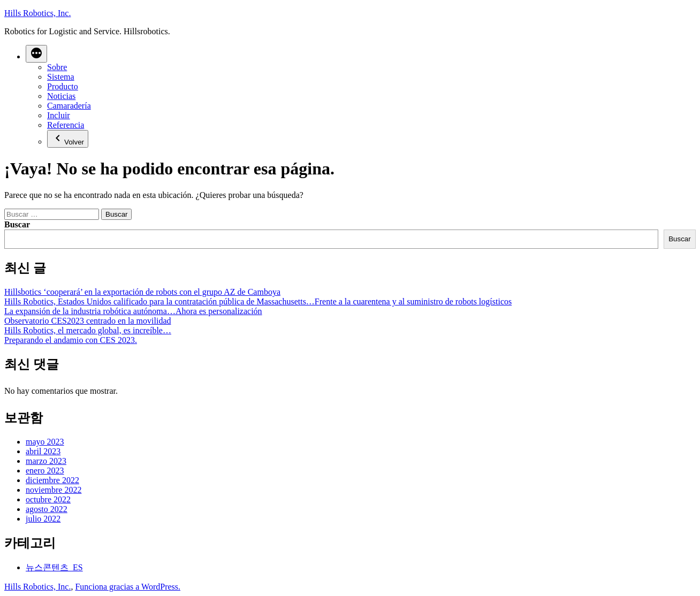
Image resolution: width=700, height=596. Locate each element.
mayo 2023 (45, 442)
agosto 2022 (47, 509)
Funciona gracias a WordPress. (128, 587)
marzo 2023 (46, 461)
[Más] (36, 54)
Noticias (61, 96)
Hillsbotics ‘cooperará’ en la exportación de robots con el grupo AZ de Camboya (142, 292)
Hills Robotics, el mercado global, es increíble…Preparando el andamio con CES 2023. (88, 335)
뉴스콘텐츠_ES (54, 567)
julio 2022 (43, 519)
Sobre (57, 67)
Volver (68, 139)
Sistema (61, 77)
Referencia (66, 125)
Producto (63, 86)
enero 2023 (45, 471)
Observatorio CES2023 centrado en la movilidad (88, 321)
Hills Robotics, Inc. (37, 13)
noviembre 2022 (54, 490)
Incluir (59, 115)
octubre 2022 (48, 499)
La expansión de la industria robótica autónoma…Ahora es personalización (133, 311)
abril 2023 (43, 451)
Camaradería (69, 106)
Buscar (17, 224)
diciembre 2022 (52, 480)
